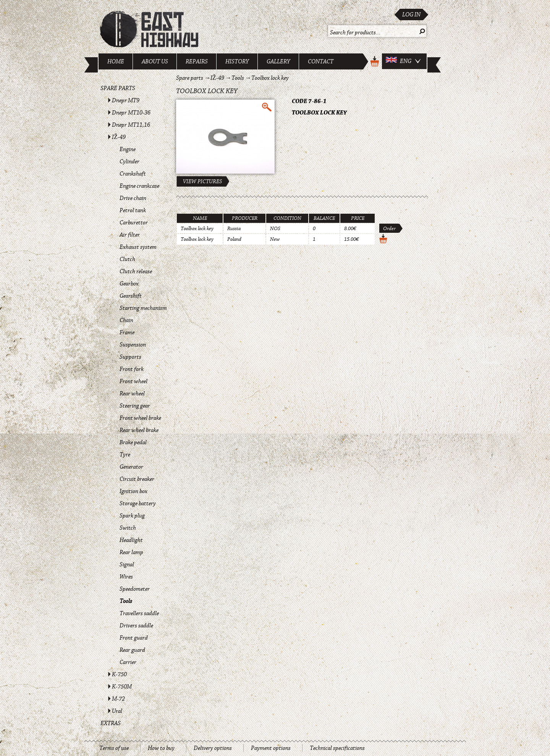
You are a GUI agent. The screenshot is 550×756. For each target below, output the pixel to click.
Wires (126, 577)
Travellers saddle (139, 613)
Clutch (127, 259)
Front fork (132, 369)
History (237, 61)
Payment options (271, 748)
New (275, 239)
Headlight (131, 540)
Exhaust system (138, 247)
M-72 (118, 699)
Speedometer (135, 589)
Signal (127, 564)
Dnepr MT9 (126, 100)
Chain (126, 320)
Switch (128, 528)
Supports (130, 357)
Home (116, 61)
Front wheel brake (140, 418)
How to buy (161, 748)
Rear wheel (132, 393)
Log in (411, 15)
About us (155, 61)
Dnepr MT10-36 (131, 113)
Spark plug (132, 516)
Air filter (130, 235)
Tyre (125, 455)
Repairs (197, 61)
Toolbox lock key (270, 78)
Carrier (128, 662)
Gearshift (131, 296)
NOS (275, 229)
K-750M (122, 687)
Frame (127, 332)
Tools (126, 601)
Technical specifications (337, 748)
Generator (131, 467)
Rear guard (132, 650)
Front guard (134, 638)
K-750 (119, 674)
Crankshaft (133, 174)
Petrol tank (133, 210)
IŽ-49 (119, 137)
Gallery (278, 61)
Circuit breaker (137, 479)
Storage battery (138, 503)
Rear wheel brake (139, 430)
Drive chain (133, 198)
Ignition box (133, 491)
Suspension (133, 345)
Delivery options (213, 748)
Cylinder (129, 161)
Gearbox (129, 284)
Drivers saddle (136, 625)
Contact (321, 61)
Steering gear (135, 406)
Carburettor (134, 222)
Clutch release (136, 271)
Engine (128, 149)
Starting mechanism (143, 308)
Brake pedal (133, 442)
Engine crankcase (139, 186)
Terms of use (114, 748)
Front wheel (133, 381)
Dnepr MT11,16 (131, 125)
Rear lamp (131, 552)
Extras (111, 723)
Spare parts (118, 88)
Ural (117, 711)
